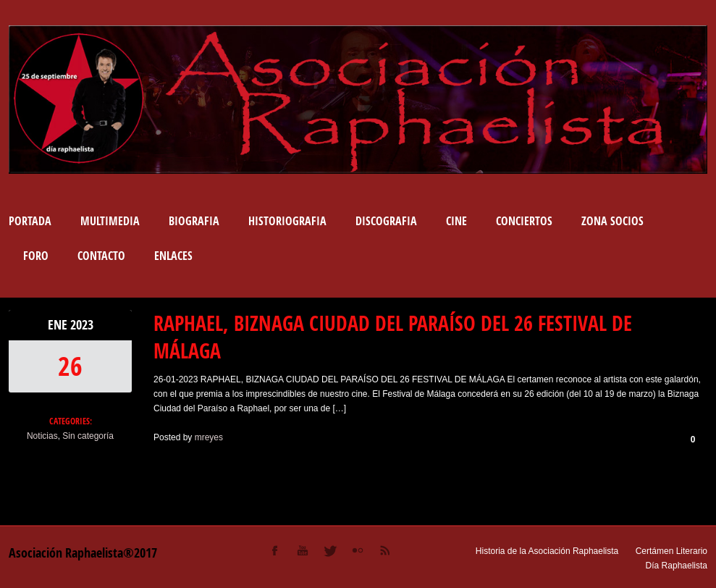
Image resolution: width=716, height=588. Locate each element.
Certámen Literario (671, 551)
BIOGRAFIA (194, 221)
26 (70, 366)
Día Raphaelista (677, 566)
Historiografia (287, 221)
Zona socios (612, 221)
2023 (82, 325)
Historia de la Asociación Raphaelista (547, 551)
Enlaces (173, 256)
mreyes (209, 437)
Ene (59, 325)
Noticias (42, 436)
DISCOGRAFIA (386, 221)
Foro (36, 256)
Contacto (101, 256)
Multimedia (110, 221)
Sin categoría (88, 436)
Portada (30, 221)
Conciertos (524, 221)
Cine (456, 221)
